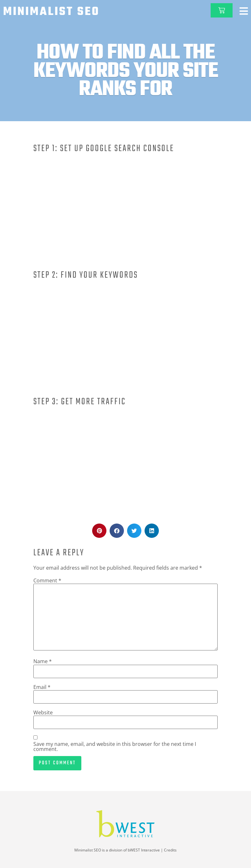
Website (43, 712)
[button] (99, 531)
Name (43, 661)
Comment (47, 580)
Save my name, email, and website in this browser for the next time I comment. (115, 746)
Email (42, 687)
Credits (170, 850)
